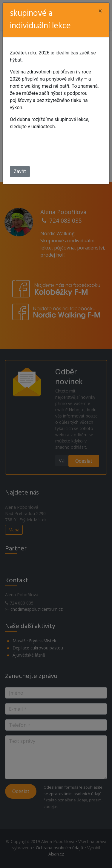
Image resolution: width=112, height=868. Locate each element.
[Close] (100, 11)
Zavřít (20, 171)
